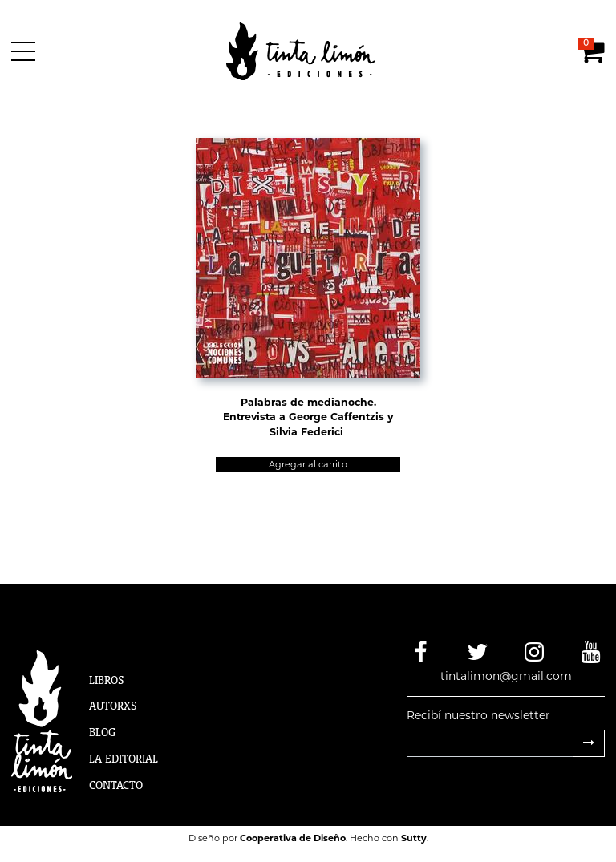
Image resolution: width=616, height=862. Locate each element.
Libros (107, 680)
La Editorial (124, 759)
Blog (102, 732)
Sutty (414, 838)
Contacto (116, 785)
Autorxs (113, 706)
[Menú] (26, 51)
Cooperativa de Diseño (293, 838)
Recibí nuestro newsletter (478, 715)
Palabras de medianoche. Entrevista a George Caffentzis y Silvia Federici (308, 417)
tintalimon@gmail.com (506, 676)
